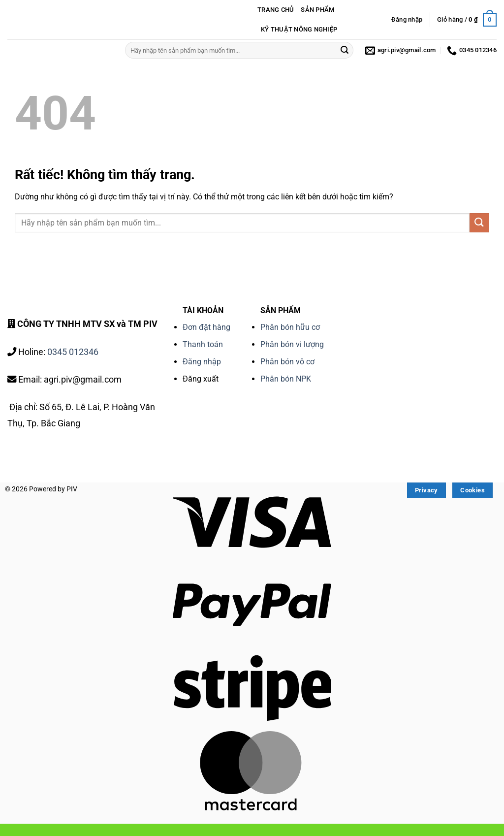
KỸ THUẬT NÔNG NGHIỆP (299, 29)
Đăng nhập (202, 362)
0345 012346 (73, 352)
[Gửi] (345, 50)
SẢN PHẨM (317, 10)
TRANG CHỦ (276, 10)
